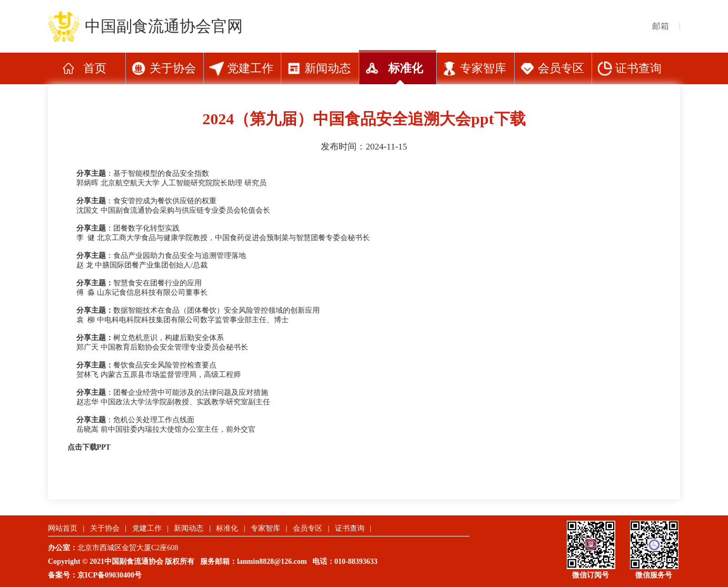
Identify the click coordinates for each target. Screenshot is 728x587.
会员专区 (561, 68)
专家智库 (483, 68)
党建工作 (250, 68)
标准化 (406, 68)
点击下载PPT (89, 447)
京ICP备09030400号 (110, 575)
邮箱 (661, 26)
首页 (95, 68)
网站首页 (63, 528)
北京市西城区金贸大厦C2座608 (131, 548)
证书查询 (638, 68)
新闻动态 (328, 68)
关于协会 (173, 68)
